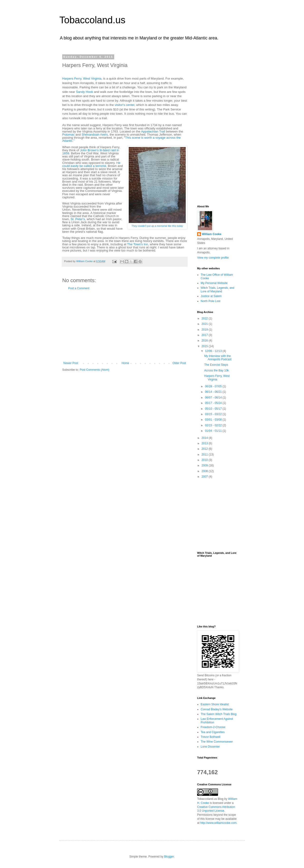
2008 (205, 471)
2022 (205, 318)
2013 (205, 443)
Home (125, 363)
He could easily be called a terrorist (91, 164)
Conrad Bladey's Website (217, 709)
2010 (205, 460)
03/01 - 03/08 (214, 420)
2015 (205, 346)
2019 (205, 330)
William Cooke (212, 234)
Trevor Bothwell (211, 737)
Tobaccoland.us (92, 20)
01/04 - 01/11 (214, 431)
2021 (205, 324)
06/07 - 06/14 (214, 398)
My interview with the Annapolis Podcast (218, 358)
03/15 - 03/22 (214, 414)
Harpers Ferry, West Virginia (82, 78)
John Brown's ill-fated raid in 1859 (91, 152)
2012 (205, 449)
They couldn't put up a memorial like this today (157, 226)
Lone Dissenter (210, 747)
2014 (205, 438)
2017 (205, 335)
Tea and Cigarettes (213, 732)
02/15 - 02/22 (214, 425)
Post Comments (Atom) (94, 370)
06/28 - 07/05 (214, 386)
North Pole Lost (211, 301)
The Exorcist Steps (216, 365)
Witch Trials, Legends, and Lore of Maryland (217, 289)
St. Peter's (78, 219)
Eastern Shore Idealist (215, 704)
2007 (205, 477)
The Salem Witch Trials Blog (219, 714)
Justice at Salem (211, 296)
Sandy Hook (85, 92)
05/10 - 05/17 (214, 409)
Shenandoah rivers (95, 135)
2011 (205, 455)
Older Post (179, 363)
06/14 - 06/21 (214, 392)
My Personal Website (214, 283)
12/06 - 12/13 (214, 351)
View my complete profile (213, 258)
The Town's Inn (138, 244)
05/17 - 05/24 (214, 403)
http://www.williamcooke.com (218, 823)
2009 (205, 465)
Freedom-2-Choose (213, 727)
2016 (205, 341)
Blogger (169, 857)
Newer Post (71, 363)
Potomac (68, 135)
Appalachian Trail (153, 131)
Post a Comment (79, 288)
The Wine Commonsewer (217, 742)
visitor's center (125, 105)
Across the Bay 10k (216, 370)
